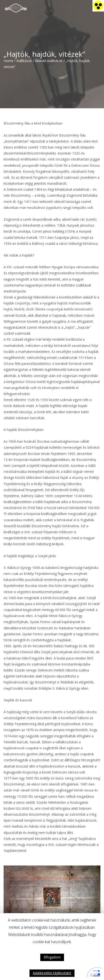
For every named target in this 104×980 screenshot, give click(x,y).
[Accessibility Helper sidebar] (98, 6)
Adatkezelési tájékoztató (52, 973)
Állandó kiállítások (49, 61)
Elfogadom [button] (52, 957)
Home (8, 61)
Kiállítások (24, 61)
